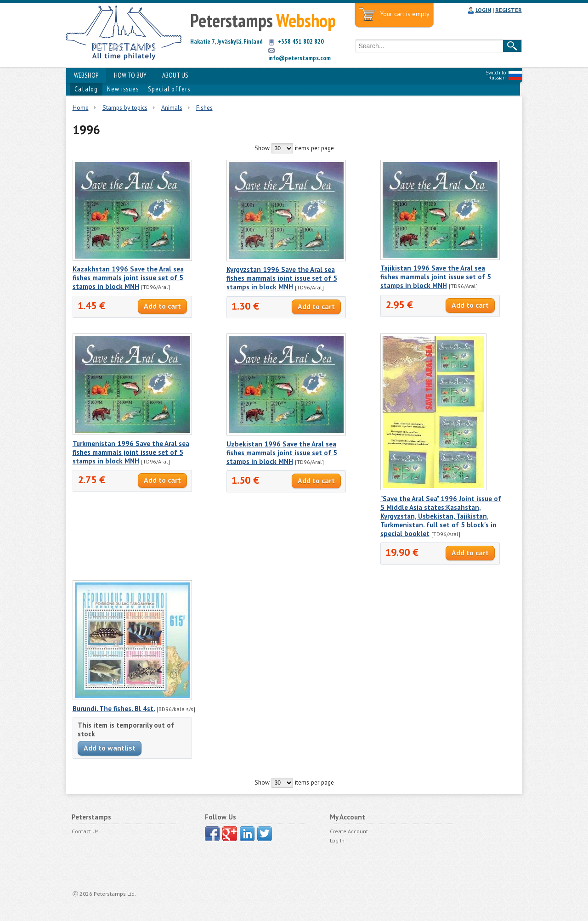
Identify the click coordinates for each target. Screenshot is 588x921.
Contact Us (85, 831)
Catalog (86, 89)
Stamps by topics (125, 107)
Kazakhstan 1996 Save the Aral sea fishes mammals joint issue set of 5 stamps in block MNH (128, 278)
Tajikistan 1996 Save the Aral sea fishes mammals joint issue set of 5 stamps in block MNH (436, 277)
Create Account (349, 831)
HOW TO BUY (130, 75)
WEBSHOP (86, 75)
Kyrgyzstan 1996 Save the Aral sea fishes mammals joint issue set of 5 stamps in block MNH (282, 278)
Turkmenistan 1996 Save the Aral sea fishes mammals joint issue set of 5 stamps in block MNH (131, 452)
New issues (123, 89)
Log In (337, 840)
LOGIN (483, 10)
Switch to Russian (496, 75)
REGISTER (509, 10)
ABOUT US (175, 75)
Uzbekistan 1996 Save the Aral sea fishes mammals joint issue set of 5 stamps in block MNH (282, 453)
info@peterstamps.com (300, 58)
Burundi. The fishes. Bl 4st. (114, 709)
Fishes (204, 107)
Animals (172, 107)
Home (81, 107)
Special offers (169, 89)
